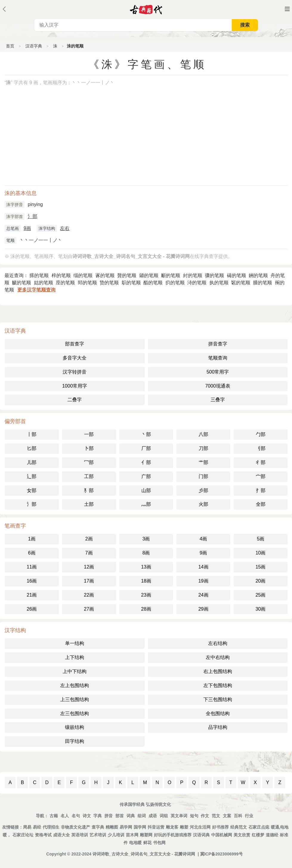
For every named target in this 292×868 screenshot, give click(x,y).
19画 (203, 581)
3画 (146, 539)
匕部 (32, 448)
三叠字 (218, 400)
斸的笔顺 (171, 275)
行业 (249, 816)
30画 (261, 609)
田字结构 (75, 741)
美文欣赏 (242, 835)
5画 (261, 539)
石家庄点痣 (259, 827)
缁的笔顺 (83, 275)
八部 (203, 434)
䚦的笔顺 (21, 283)
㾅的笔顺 (39, 275)
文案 (227, 816)
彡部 (203, 490)
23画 (146, 595)
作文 (205, 816)
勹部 (261, 434)
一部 (89, 434)
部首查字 (75, 344)
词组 (164, 816)
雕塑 (184, 827)
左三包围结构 (75, 713)
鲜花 (147, 843)
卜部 (89, 448)
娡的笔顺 (44, 283)
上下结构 (75, 657)
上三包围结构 (75, 699)
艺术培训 (98, 835)
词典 (131, 816)
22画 (89, 595)
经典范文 (239, 827)
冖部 (89, 462)
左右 (65, 228)
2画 (89, 539)
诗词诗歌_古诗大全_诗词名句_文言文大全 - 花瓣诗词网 (144, 854)
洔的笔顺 (197, 283)
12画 (89, 567)
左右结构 (218, 643)
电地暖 (135, 843)
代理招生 (51, 827)
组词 (142, 816)
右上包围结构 (218, 671)
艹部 (203, 462)
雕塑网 (146, 835)
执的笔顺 (219, 283)
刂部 (261, 448)
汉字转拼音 (75, 372)
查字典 (98, 827)
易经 (37, 827)
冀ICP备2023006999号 (221, 854)
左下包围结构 (218, 685)
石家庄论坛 (23, 835)
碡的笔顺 (237, 275)
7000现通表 (218, 386)
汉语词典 (201, 835)
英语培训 (80, 835)
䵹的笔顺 (241, 283)
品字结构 (218, 727)
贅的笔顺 (127, 275)
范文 (216, 816)
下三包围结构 (218, 699)
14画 (203, 567)
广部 (146, 476)
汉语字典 (34, 46)
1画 (32, 539)
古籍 (54, 816)
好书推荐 (220, 827)
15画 (261, 567)
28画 (146, 609)
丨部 (32, 434)
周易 (27, 827)
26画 (32, 609)
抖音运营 (156, 827)
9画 (27, 228)
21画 (32, 595)
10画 (261, 553)
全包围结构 (218, 713)
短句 (194, 816)
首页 (10, 46)
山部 (146, 490)
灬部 (146, 504)
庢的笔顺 (65, 283)
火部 (203, 504)
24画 (203, 595)
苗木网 (132, 835)
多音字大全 (75, 358)
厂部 (146, 448)
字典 (98, 816)
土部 (89, 504)
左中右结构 (218, 657)
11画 (32, 567)
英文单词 (179, 816)
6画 (32, 553)
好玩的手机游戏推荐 (173, 835)
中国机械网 (222, 835)
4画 (203, 539)
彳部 (261, 462)
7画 (89, 553)
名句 (76, 816)
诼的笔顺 (105, 275)
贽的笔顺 (109, 283)
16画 (32, 581)
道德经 (272, 835)
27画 (89, 609)
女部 (32, 490)
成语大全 (61, 835)
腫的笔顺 (262, 283)
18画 (146, 581)
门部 (203, 476)
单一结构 (75, 643)
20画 (261, 581)
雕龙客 (172, 827)
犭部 (89, 490)
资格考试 (43, 835)
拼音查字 (218, 344)
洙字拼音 (15, 205)
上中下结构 (75, 671)
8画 (146, 553)
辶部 (32, 476)
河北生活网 (200, 827)
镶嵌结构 (75, 727)
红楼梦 (258, 835)
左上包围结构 (75, 685)
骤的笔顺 (214, 275)
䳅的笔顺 (131, 283)
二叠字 (75, 400)
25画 (261, 595)
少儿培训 (116, 835)
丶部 (146, 434)
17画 (89, 581)
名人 (65, 816)
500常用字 (218, 372)
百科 (238, 816)
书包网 (159, 843)
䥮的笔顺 (149, 275)
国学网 (140, 827)
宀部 (261, 476)
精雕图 (112, 827)
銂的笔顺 (258, 275)
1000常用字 (75, 386)
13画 (146, 567)
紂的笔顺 (193, 275)
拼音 (109, 816)
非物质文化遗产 (75, 827)
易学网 (126, 827)
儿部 (32, 462)
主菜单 (287, 9)
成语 (153, 816)
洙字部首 (15, 216)
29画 (203, 609)
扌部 (261, 490)
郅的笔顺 (87, 283)
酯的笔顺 (153, 283)
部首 (120, 816)
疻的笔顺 (175, 283)
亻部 (146, 462)
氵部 (33, 216)
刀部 (203, 448)
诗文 (87, 816)
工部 (89, 476)
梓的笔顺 (61, 275)
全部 (261, 504)
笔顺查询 (218, 358)
